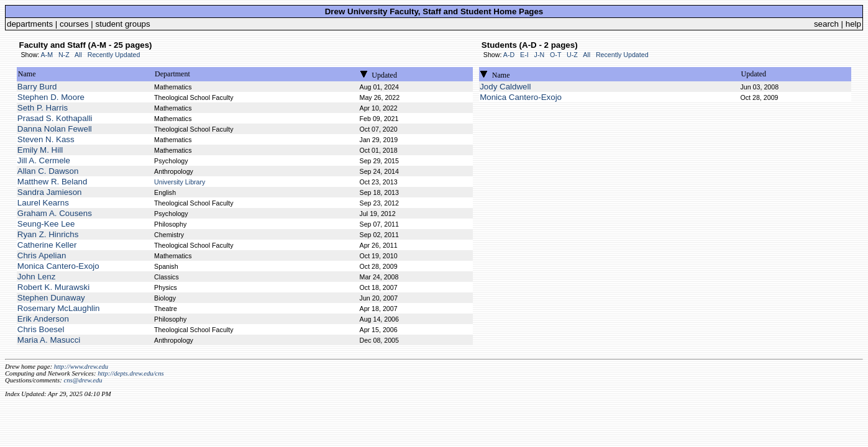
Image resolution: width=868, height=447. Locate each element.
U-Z (572, 55)
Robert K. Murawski (53, 287)
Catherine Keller (47, 245)
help (853, 24)
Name (27, 74)
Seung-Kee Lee (46, 224)
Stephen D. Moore (51, 97)
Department (172, 74)
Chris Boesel (41, 329)
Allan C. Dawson (48, 171)
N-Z (64, 55)
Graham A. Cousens (55, 213)
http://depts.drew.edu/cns (131, 373)
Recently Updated (114, 55)
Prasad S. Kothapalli (55, 118)
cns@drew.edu (83, 380)
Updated (384, 75)
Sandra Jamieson (50, 192)
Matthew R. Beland (53, 182)
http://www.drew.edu (81, 367)
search (826, 24)
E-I (524, 55)
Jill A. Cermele (44, 160)
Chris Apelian (42, 255)
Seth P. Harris (43, 108)
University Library (180, 182)
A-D (509, 55)
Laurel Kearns (43, 203)
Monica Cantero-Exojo (58, 266)
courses (74, 24)
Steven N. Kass (46, 139)
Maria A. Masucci (49, 340)
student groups (123, 24)
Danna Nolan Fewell (55, 129)
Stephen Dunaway (51, 298)
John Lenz (37, 277)
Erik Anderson (43, 319)
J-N (540, 55)
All (78, 55)
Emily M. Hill (40, 150)
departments (30, 24)
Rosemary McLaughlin (59, 308)
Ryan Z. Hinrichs (48, 234)
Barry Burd (37, 87)
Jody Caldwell (505, 87)
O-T (555, 55)
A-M (47, 55)
